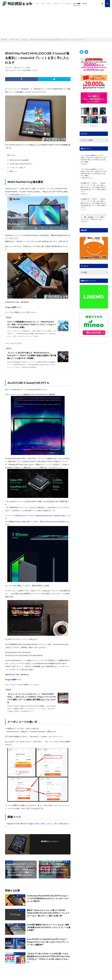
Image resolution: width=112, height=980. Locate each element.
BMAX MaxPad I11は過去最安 (18, 160)
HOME (6, 40)
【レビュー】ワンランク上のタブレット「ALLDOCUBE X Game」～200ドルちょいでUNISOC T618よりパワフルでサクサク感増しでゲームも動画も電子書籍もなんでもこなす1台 (32, 698)
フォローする (50, 844)
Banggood (25, 40)
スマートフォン (46, 4)
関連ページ (12, 171)
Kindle (23, 925)
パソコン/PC (67, 4)
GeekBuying (21, 896)
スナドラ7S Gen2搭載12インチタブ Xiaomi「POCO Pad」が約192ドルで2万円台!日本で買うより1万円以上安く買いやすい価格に (94, 159)
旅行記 (85, 4)
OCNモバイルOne (20, 954)
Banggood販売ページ (13, 307)
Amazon (22, 910)
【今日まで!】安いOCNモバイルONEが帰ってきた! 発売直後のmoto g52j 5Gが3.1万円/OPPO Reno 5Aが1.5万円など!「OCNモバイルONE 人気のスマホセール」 (48, 958)
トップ (37, 4)
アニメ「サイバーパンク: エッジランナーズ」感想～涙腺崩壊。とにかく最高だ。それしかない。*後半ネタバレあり (94, 217)
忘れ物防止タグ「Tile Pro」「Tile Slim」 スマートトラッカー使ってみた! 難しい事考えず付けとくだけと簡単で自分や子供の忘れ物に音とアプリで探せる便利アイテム (94, 187)
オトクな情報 (26, 68)
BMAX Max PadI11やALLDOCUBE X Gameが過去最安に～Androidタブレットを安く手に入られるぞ (58, 40)
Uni (83, 164)
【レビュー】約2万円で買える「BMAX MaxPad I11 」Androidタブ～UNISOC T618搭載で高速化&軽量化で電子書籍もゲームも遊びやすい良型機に (32, 355)
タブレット (57, 4)
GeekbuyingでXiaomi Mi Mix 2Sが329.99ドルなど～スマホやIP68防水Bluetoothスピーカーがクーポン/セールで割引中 (48, 898)
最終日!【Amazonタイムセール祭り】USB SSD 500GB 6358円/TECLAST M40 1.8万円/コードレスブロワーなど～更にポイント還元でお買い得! (48, 913)
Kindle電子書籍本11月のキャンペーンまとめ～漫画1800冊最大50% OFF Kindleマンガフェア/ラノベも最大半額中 (49, 927)
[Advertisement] (56, 22)
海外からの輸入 (15, 40)
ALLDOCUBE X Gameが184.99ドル (19, 164)
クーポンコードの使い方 (16, 168)
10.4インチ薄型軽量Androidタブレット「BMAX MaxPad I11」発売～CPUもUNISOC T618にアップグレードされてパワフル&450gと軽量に (32, 324)
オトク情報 (77, 4)
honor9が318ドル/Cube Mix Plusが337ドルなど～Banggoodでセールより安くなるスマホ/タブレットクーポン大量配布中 (48, 942)
